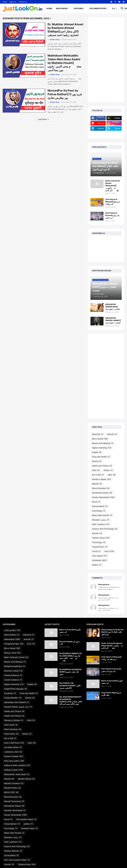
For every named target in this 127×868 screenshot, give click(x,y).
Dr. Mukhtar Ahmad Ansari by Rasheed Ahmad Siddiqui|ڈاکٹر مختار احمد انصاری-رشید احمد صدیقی (65, 30)
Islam (112, 475)
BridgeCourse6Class (15, 666)
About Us (13, 2)
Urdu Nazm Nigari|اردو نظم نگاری (111, 694)
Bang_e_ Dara (12, 653)
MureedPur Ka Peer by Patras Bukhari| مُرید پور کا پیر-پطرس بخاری (65, 94)
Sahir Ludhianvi (101, 524)
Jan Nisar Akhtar (13, 747)
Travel (96, 551)
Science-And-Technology (105, 529)
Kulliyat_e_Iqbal (14, 770)
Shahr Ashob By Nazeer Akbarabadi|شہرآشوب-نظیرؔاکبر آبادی (112, 186)
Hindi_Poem (11, 725)
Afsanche (98, 434)
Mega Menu (62, 8)
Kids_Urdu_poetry (14, 761)
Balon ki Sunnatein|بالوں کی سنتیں (70, 631)
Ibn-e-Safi (98, 475)
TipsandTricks (100, 547)
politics (97, 565)
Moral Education (101, 488)
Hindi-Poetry (11, 734)
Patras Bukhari (100, 506)
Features (79, 8)
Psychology (99, 511)
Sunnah (97, 533)
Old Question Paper (26, 819)
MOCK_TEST (11, 792)
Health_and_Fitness (14, 711)
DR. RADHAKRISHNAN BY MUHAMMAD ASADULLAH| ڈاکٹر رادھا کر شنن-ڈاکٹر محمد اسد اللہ (71, 700)
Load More (42, 119)
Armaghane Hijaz (14, 644)
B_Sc (31, 644)
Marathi (97, 484)
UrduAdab (99, 560)
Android (112, 434)
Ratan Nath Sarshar (102, 515)
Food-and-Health (101, 457)
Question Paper (29, 828)
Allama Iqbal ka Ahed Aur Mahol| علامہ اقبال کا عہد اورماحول (113, 632)
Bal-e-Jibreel (100, 439)
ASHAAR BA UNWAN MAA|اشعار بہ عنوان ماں (113, 307)
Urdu (109, 551)
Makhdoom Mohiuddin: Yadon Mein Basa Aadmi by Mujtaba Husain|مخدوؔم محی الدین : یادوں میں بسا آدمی (64, 63)
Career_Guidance (13, 675)
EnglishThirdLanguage (16, 689)
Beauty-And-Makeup (103, 443)
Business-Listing (13, 671)
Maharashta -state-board (17, 774)
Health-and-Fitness (102, 466)
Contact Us (23, 2)
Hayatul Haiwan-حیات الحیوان (18, 707)
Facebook (10, 693)
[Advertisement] (106, 60)
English (97, 452)
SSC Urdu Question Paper (17, 860)
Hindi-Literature (13, 729)
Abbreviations (12, 635)
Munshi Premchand (14, 801)
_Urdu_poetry (12, 630)
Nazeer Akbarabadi (103, 497)
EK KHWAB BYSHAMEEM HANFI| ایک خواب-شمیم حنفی (70, 672)
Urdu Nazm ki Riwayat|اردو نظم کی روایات (113, 202)
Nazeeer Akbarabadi (15, 810)
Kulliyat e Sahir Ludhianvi (17, 765)
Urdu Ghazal (100, 556)
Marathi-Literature (14, 783)
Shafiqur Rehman (13, 851)
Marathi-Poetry (12, 788)
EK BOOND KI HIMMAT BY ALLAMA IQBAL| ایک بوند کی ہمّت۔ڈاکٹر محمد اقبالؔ (71, 657)
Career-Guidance (13, 680)
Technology (99, 542)
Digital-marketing (102, 448)
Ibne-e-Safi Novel (14, 743)
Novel (96, 502)
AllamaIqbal (12, 639)
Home (5, 2)
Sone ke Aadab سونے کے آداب (69, 643)
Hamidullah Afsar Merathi (17, 702)
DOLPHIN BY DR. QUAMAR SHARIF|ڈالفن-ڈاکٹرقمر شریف (70, 685)
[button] (116, 8)
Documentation (98, 8)
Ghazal (97, 461)
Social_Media (11, 855)
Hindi (96, 470)
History (108, 470)
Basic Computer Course (16, 657)
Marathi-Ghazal (26, 779)
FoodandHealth (13, 698)
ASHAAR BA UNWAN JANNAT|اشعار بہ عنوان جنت (113, 320)
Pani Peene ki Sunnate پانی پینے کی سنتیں (112, 215)
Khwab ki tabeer (101, 479)
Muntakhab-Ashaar (102, 493)
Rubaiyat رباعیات (101, 520)
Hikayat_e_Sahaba (14, 720)
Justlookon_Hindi (13, 752)
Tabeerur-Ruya (101, 538)
